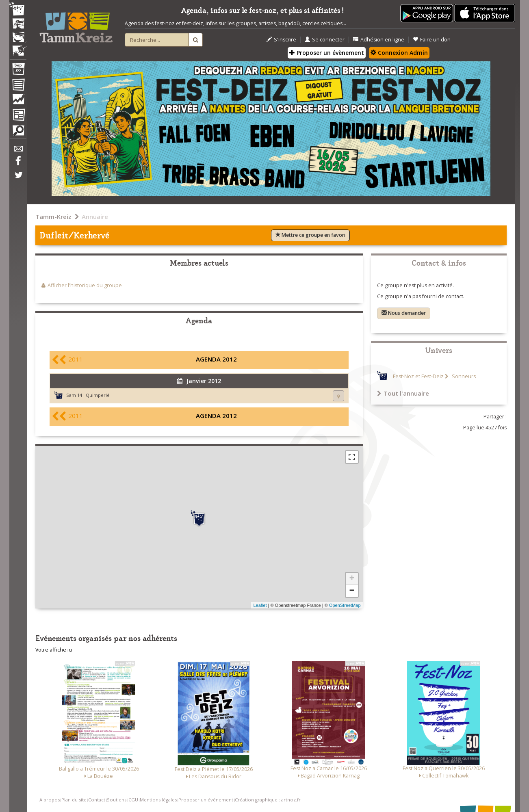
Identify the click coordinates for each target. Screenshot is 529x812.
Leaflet (260, 605)
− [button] (352, 591)
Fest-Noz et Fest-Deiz (418, 376)
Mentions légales (158, 800)
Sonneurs (463, 376)
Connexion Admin (399, 53)
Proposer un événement (206, 800)
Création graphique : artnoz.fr (268, 800)
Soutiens (117, 800)
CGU (133, 800)
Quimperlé (98, 395)
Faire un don (432, 40)
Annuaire (95, 217)
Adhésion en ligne (379, 40)
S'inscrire (281, 40)
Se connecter (325, 40)
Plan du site (74, 800)
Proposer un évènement (327, 53)
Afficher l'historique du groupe (85, 285)
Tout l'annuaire (403, 393)
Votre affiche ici (54, 650)
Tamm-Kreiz (53, 217)
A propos (50, 800)
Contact (97, 800)
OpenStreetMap (345, 605)
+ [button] (352, 579)
